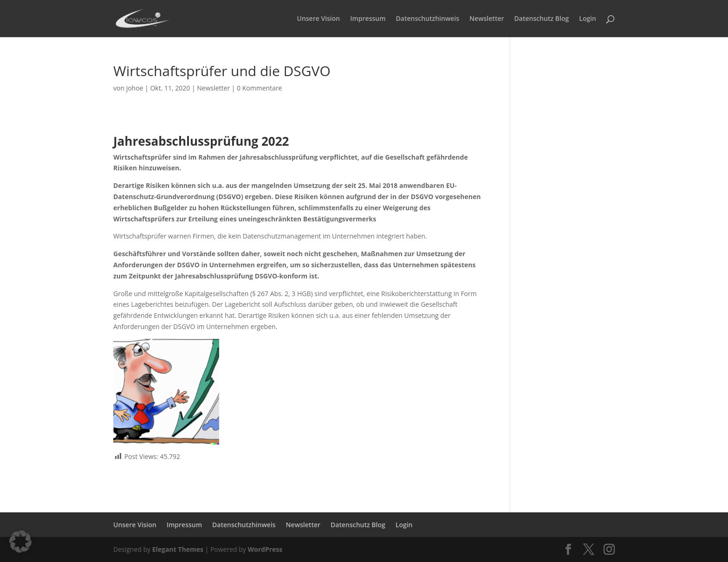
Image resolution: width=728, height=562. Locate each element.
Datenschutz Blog (542, 19)
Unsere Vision (319, 19)
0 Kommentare (259, 88)
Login (588, 19)
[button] (20, 542)
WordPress (265, 549)
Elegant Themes (178, 549)
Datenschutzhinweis (428, 19)
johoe (135, 88)
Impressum (368, 19)
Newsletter (487, 19)
